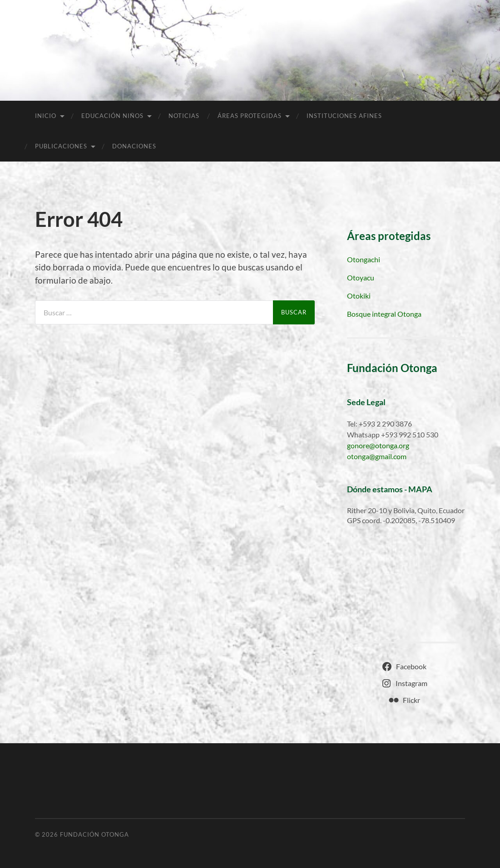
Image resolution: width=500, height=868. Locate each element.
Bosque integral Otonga (384, 314)
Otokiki (359, 296)
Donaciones (134, 146)
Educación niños (112, 116)
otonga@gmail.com (377, 456)
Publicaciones (61, 146)
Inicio (46, 116)
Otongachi (364, 259)
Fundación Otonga (94, 834)
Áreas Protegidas (250, 116)
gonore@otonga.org (378, 445)
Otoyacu (361, 277)
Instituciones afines (344, 116)
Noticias (184, 116)
